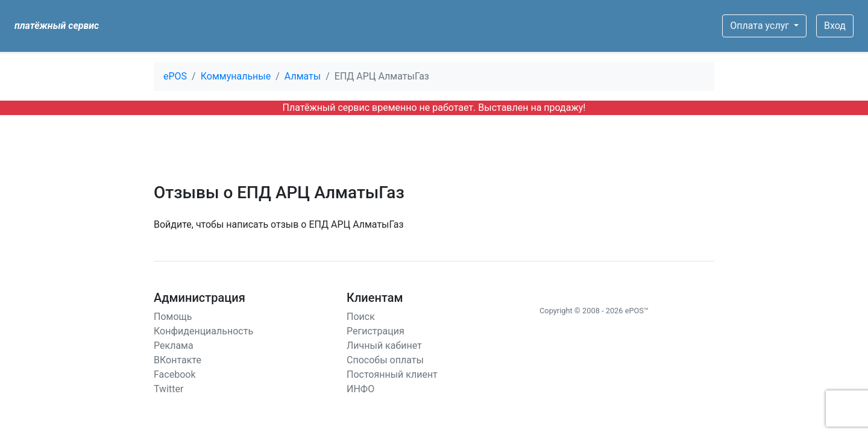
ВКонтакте (178, 360)
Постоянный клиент (392, 374)
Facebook (175, 374)
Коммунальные (236, 76)
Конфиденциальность (203, 331)
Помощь (173, 317)
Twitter (168, 389)
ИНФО (360, 389)
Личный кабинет (384, 346)
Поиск (361, 317)
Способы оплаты (385, 360)
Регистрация (376, 331)
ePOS (175, 76)
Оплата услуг (761, 26)
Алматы (303, 76)
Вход (835, 26)
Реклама (174, 346)
